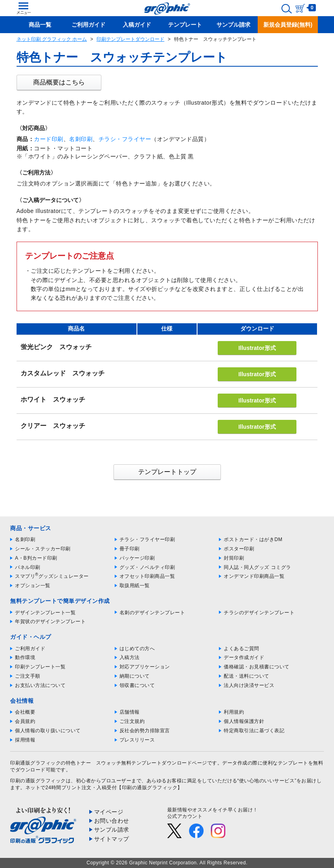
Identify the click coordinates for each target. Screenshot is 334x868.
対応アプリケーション (145, 667)
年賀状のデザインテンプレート (50, 622)
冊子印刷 (130, 549)
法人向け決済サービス (249, 685)
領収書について (137, 685)
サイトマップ (112, 839)
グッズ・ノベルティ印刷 (147, 567)
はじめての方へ (137, 649)
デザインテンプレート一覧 (45, 613)
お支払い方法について (40, 685)
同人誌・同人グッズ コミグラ (257, 567)
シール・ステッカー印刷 (43, 549)
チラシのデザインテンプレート (259, 613)
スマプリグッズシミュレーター (52, 576)
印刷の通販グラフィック (38, 781)
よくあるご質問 (242, 649)
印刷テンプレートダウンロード (130, 39)
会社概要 (25, 712)
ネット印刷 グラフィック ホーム (52, 39)
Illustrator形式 (257, 348)
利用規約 (234, 712)
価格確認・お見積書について (257, 667)
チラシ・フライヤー (125, 139)
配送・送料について (247, 676)
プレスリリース (137, 740)
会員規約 (25, 721)
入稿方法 (130, 657)
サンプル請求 (112, 830)
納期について (135, 676)
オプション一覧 (33, 586)
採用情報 (25, 740)
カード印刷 (49, 139)
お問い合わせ (112, 821)
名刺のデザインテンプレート (152, 613)
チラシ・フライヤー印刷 (147, 539)
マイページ (109, 812)
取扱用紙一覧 (135, 586)
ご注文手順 (28, 676)
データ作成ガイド (244, 657)
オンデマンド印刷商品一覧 (254, 576)
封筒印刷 (234, 558)
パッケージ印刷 (137, 558)
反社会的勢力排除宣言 (145, 731)
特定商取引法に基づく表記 (254, 731)
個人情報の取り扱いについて (48, 731)
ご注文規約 (132, 721)
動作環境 (25, 657)
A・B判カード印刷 (36, 558)
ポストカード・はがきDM (253, 539)
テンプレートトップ (167, 472)
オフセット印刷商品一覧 (147, 576)
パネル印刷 (28, 567)
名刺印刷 (81, 139)
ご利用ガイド (30, 649)
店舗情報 (130, 712)
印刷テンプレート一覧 (40, 667)
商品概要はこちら (59, 82)
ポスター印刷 (239, 549)
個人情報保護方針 (244, 721)
